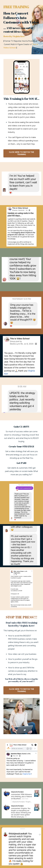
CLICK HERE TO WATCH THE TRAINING (21, 153)
